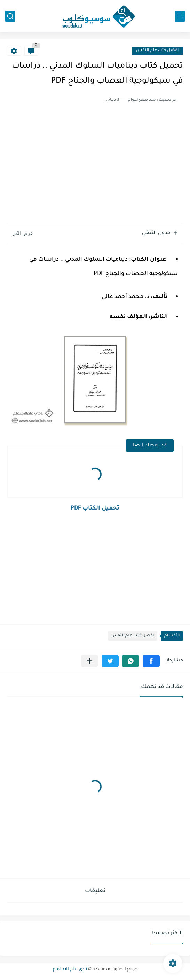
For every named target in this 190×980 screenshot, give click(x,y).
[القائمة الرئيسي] (180, 16)
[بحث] (10, 16)
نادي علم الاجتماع (70, 970)
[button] (151, 661)
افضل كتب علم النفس (157, 51)
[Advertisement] (95, 170)
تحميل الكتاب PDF (95, 508)
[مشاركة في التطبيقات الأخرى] (90, 661)
